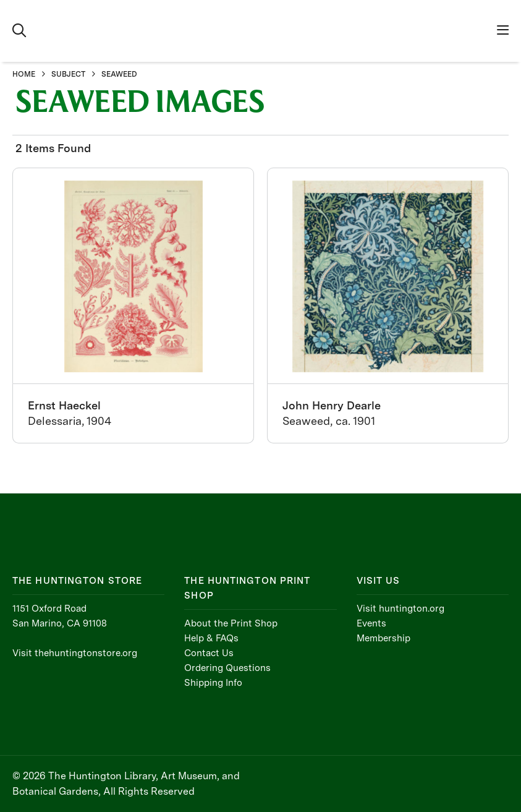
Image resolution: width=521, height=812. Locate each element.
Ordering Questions (227, 668)
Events (371, 623)
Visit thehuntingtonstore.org (75, 653)
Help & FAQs (211, 638)
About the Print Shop (231, 623)
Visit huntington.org (400, 609)
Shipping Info (213, 683)
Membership (383, 638)
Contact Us (209, 653)
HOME (24, 74)
